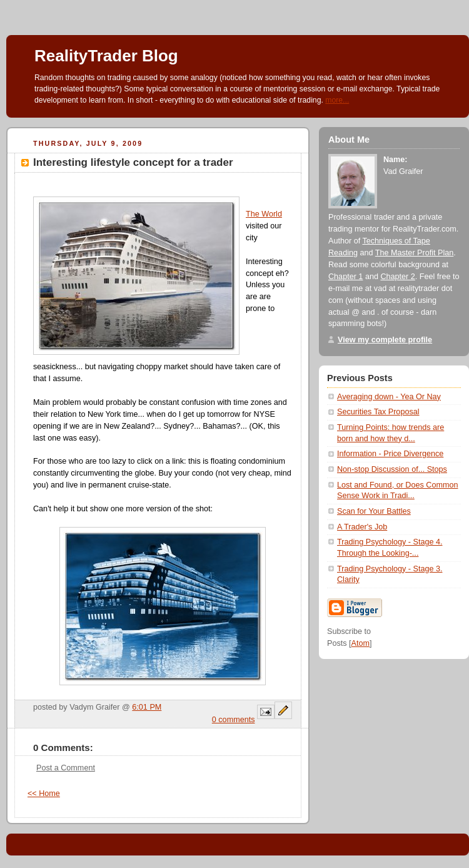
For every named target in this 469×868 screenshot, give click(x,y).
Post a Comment (66, 768)
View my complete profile (385, 340)
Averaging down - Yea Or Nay (389, 397)
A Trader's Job (362, 527)
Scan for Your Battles (374, 511)
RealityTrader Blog (106, 56)
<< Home (44, 794)
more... (337, 100)
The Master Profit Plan (414, 253)
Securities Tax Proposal (378, 412)
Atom (361, 643)
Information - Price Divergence (390, 454)
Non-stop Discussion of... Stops (392, 469)
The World (264, 214)
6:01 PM (147, 707)
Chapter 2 (397, 277)
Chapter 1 (345, 277)
